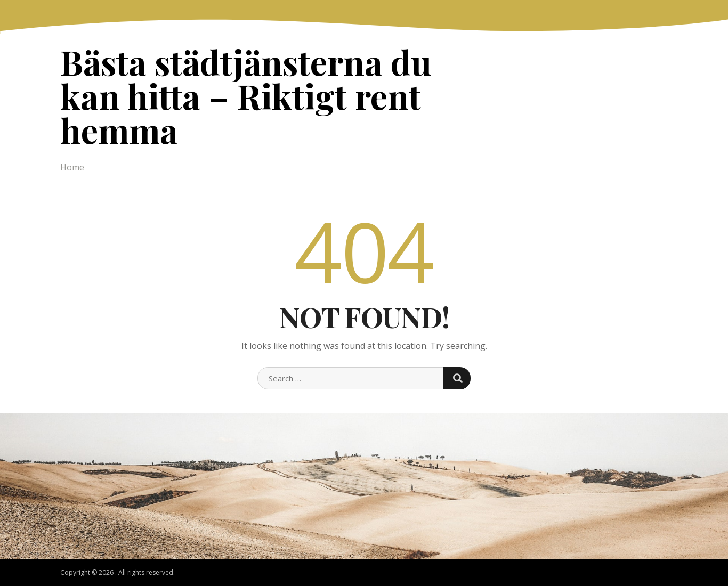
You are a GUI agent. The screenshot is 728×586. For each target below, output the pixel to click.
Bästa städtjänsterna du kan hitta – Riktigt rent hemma (246, 96)
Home (72, 167)
